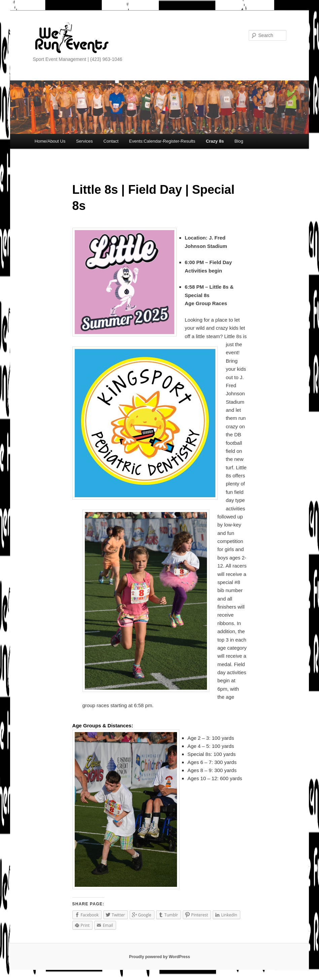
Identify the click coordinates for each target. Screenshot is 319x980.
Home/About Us (50, 141)
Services (84, 141)
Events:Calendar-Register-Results (162, 141)
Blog (239, 141)
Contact (111, 141)
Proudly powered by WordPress (159, 957)
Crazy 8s (215, 141)
